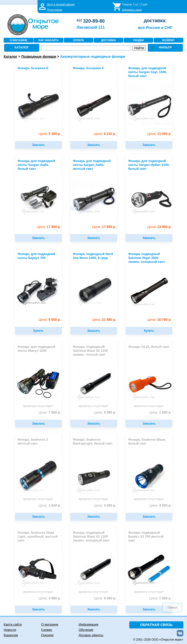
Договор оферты (91, 635)
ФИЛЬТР (165, 47)
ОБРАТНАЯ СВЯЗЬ (156, 625)
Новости (10, 630)
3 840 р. (50, 506)
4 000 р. (105, 506)
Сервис (47, 630)
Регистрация (55, 10)
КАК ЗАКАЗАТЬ (48, 40)
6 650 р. (50, 320)
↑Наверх (172, 607)
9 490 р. (105, 598)
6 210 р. (105, 134)
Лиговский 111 (91, 27)
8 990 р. (105, 412)
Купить (38, 331)
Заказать (38, 145)
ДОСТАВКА (108, 40)
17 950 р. (49, 227)
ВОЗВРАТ (168, 40)
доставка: (155, 20)
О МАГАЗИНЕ (19, 40)
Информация (89, 624)
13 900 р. (159, 227)
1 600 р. (160, 412)
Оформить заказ (132, 10)
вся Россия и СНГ (155, 28)
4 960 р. (50, 598)
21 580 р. (104, 320)
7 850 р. (160, 598)
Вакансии (11, 635)
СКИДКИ (138, 40)
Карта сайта (13, 624)
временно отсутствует (38, 406)
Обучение (86, 630)
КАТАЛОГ (22, 47)
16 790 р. (159, 320)
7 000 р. (50, 412)
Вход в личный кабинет (61, 4)
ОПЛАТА (79, 40)
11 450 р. (159, 134)
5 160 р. (50, 134)
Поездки (47, 635)
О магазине (50, 624)
